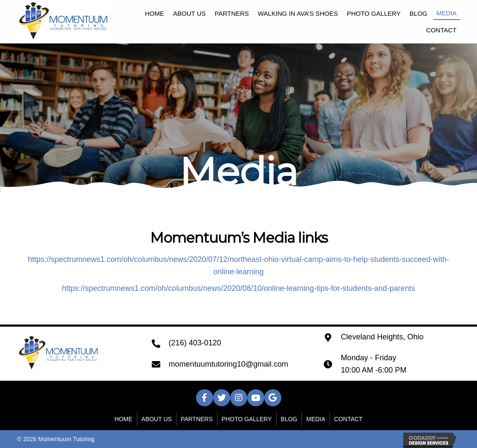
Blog (289, 419)
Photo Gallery (247, 419)
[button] (205, 398)
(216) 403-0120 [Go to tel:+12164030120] (195, 343)
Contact (348, 419)
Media (315, 419)
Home (124, 419)
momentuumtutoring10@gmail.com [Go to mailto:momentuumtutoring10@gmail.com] (228, 364)
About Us (157, 419)
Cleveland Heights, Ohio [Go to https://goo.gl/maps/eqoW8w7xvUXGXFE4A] (382, 337)
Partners (197, 419)
